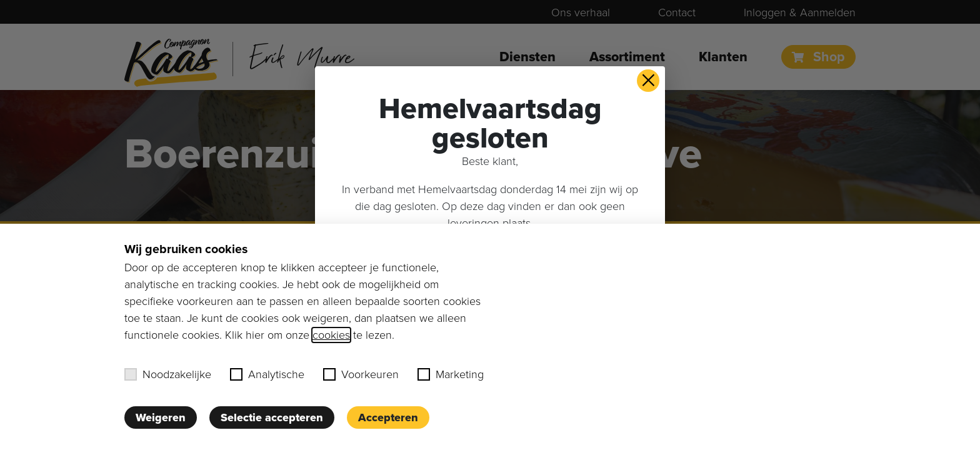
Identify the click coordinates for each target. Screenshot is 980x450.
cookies (331, 335)
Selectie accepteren (272, 417)
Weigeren (161, 417)
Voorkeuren (361, 374)
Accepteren (388, 417)
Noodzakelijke (168, 374)
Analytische (267, 374)
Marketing (451, 374)
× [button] (648, 81)
